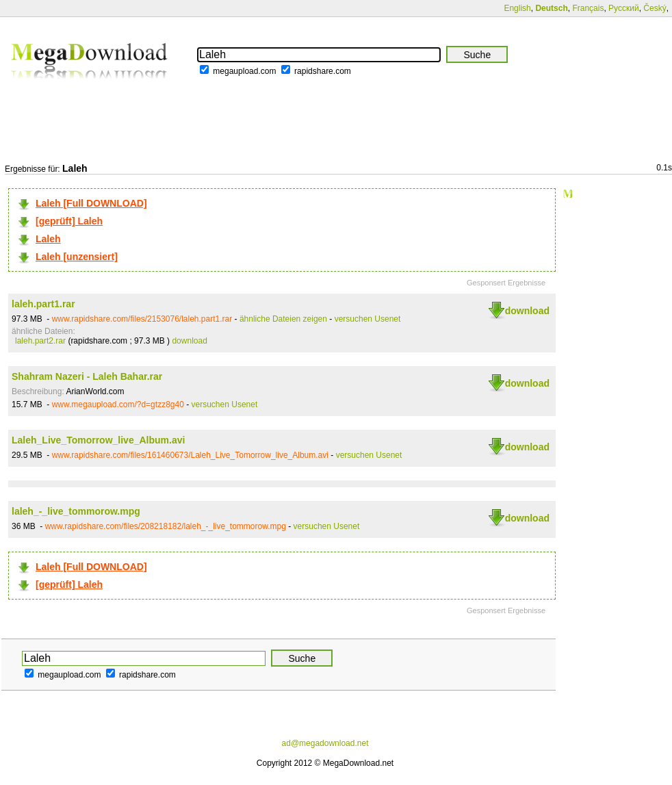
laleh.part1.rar (43, 304)
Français (588, 8)
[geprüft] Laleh (69, 221)
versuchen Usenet (368, 319)
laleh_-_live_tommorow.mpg (76, 511)
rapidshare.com (323, 71)
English (517, 8)
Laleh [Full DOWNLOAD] (91, 203)
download (527, 311)
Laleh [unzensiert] (77, 257)
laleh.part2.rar (40, 341)
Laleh (48, 239)
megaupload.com (244, 71)
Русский (624, 8)
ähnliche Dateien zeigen (283, 319)
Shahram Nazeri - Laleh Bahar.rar (87, 376)
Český (655, 8)
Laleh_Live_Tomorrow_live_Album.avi (98, 440)
